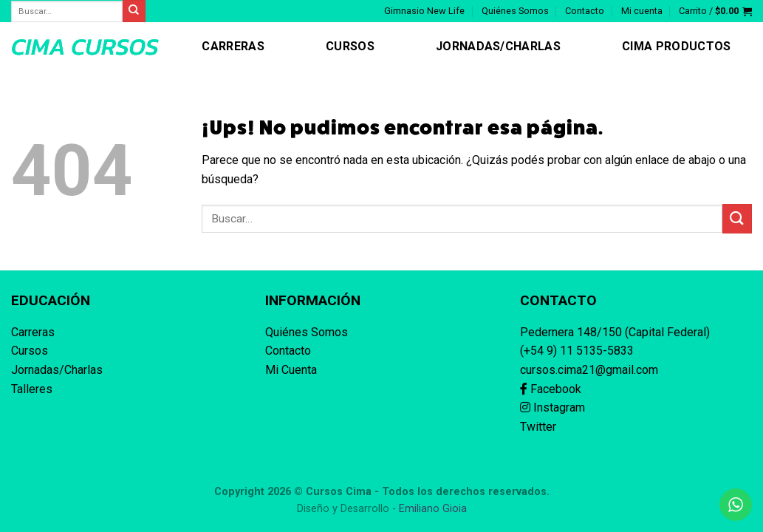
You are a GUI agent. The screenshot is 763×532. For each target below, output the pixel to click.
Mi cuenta (642, 11)
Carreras (233, 46)
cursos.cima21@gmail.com (589, 370)
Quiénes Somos (515, 11)
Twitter (538, 427)
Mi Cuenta (291, 370)
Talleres (32, 389)
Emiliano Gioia (433, 509)
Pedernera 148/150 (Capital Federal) (615, 332)
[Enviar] (737, 218)
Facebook (551, 389)
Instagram (552, 407)
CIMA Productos (676, 46)
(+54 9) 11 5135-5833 (577, 351)
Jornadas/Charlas (498, 46)
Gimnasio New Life (424, 11)
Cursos (350, 46)
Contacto (585, 11)
